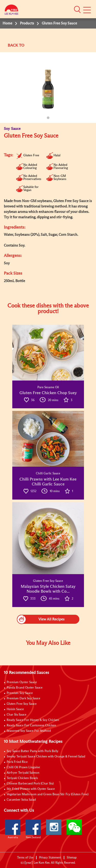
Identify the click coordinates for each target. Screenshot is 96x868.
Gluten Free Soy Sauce (22, 704)
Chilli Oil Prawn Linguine (23, 767)
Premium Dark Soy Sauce (23, 699)
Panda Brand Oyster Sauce (25, 688)
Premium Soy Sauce (20, 693)
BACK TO (16, 45)
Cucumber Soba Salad (21, 800)
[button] (77, 10)
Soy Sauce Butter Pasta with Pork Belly (33, 751)
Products (27, 23)
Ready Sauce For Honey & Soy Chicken (33, 720)
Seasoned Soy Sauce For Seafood (29, 731)
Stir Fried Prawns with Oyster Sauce (31, 789)
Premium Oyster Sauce (22, 682)
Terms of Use (25, 858)
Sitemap (72, 858)
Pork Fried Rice (17, 762)
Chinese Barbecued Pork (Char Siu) (30, 784)
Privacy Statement (50, 858)
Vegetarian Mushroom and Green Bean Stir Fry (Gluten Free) (48, 794)
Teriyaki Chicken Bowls (22, 778)
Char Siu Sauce (17, 715)
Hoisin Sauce (15, 709)
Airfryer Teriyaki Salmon (23, 773)
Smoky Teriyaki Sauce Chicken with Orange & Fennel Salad (46, 757)
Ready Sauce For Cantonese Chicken (31, 726)
